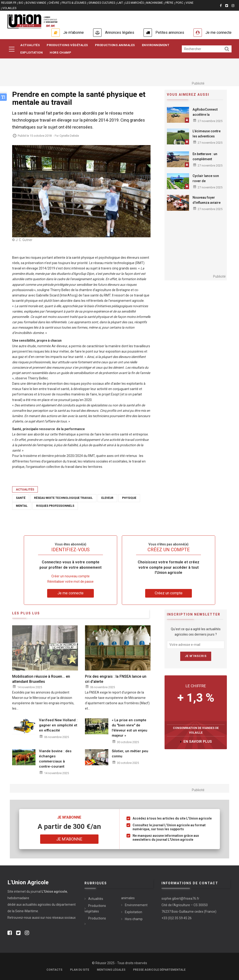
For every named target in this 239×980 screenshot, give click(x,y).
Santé (21, 498)
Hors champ (134, 919)
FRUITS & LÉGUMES (74, 3)
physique (129, 498)
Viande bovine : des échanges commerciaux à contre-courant (55, 759)
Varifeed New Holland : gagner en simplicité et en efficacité (58, 725)
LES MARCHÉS (135, 3)
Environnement (156, 45)
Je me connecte (218, 32)
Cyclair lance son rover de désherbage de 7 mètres (206, 184)
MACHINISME (155, 3)
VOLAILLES (9, 8)
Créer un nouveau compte (70, 576)
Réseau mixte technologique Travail (63, 498)
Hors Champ (60, 53)
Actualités (30, 45)
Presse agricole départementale (159, 970)
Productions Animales (115, 45)
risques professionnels (55, 506)
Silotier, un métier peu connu (130, 754)
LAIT (120, 3)
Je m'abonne (74, 32)
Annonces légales (120, 32)
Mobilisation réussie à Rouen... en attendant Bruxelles (41, 679)
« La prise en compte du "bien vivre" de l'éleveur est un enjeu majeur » (130, 728)
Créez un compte (169, 593)
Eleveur (107, 498)
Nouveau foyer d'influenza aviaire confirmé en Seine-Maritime (207, 205)
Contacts (54, 970)
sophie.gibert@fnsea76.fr (180, 898)
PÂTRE (169, 3)
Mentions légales (111, 970)
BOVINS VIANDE (36, 3)
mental (22, 506)
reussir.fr (9, 3)
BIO (21, 3)
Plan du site (80, 970)
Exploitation (32, 53)
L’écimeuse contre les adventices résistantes (207, 136)
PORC (179, 3)
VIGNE (190, 3)
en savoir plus (198, 742)
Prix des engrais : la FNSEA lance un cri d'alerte (116, 679)
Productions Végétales (67, 45)
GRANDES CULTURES (102, 3)
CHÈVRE (54, 3)
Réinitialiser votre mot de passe (70, 582)
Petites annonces (170, 32)
